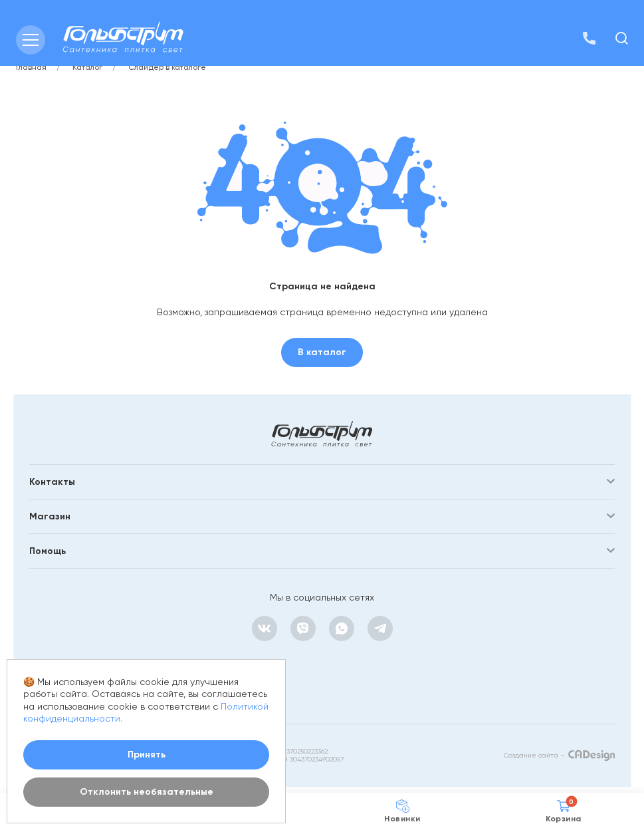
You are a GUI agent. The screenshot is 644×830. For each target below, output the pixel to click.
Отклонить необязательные (147, 792)
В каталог (322, 352)
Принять (147, 755)
